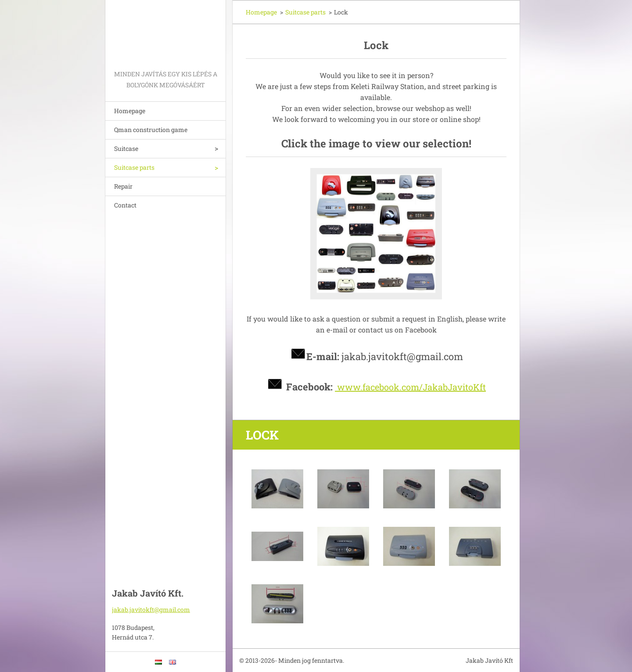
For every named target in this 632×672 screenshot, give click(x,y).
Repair (123, 186)
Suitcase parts (134, 167)
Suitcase (126, 148)
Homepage (130, 111)
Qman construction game (151, 130)
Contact (125, 205)
